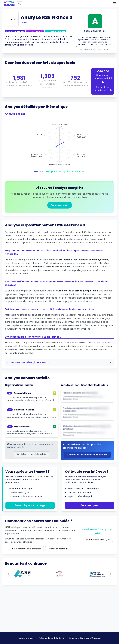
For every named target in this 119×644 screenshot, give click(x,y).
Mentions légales (27, 638)
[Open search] (20, 4)
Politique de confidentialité (52, 638)
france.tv (25, 22)
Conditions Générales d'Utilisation (85, 638)
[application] (59, 145)
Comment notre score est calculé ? (95, 49)
